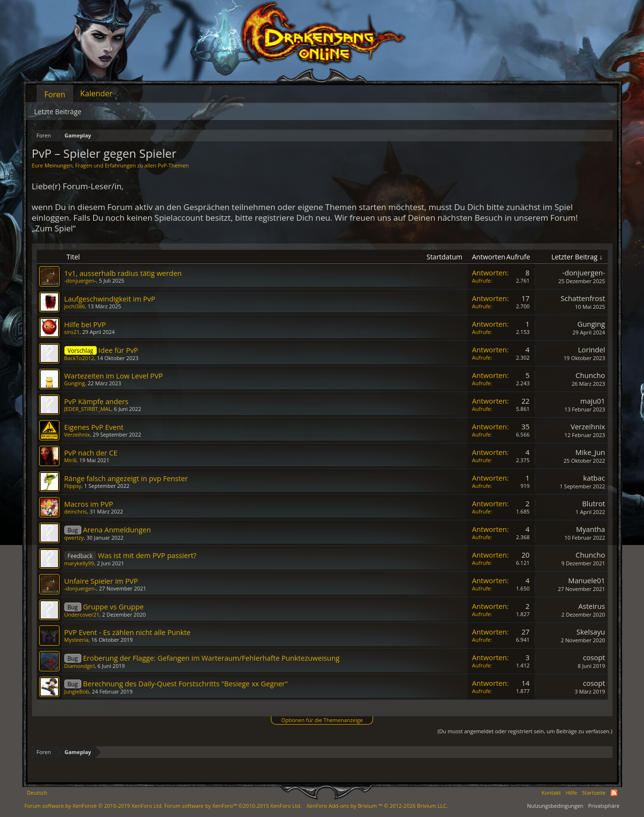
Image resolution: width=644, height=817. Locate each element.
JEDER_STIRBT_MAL (88, 409)
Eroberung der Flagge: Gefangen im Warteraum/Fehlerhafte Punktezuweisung (211, 658)
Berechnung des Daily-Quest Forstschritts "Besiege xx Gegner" (185, 683)
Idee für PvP (118, 350)
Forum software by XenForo (94, 806)
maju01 (592, 401)
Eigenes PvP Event (94, 427)
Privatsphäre (604, 806)
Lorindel (591, 349)
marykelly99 (79, 563)
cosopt (594, 657)
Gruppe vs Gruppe (113, 606)
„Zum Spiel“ (54, 228)
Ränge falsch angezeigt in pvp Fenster (126, 478)
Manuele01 (586, 580)
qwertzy (74, 537)
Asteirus (592, 606)
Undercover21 (82, 614)
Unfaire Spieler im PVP (101, 581)
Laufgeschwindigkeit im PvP (110, 299)
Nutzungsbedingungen (555, 806)
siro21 (72, 332)
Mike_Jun (590, 452)
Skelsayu (591, 632)
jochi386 (75, 306)
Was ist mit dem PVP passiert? (147, 555)
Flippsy (73, 486)
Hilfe (571, 793)
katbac (594, 478)
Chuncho (590, 375)
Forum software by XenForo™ (233, 806)
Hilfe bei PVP (85, 324)
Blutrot (593, 503)
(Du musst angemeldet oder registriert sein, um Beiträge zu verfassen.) (525, 731)
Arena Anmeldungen (117, 530)
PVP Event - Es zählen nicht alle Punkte (127, 632)
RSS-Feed (614, 793)
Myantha (590, 529)
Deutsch (37, 793)
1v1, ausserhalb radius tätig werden (123, 273)
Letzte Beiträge (58, 112)
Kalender (97, 93)
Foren (55, 94)
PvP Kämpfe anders (97, 401)
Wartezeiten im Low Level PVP (114, 376)
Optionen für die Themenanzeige (322, 720)
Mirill (71, 460)
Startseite (594, 793)
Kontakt (551, 793)
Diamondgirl (80, 666)
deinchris (76, 511)
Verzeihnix (77, 434)
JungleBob (77, 691)
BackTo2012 (79, 358)
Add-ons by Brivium (377, 806)
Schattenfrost (583, 298)
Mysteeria (76, 640)
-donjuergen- (80, 280)
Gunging (591, 324)
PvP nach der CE (91, 453)
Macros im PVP (89, 504)
